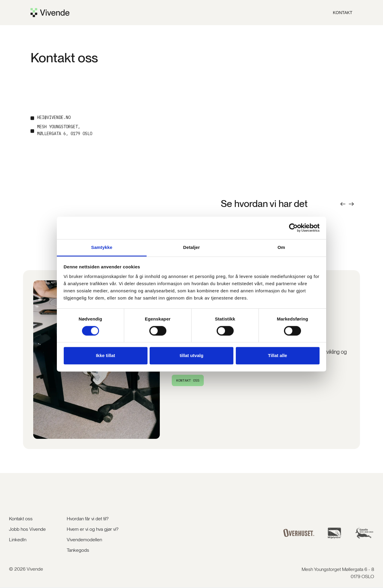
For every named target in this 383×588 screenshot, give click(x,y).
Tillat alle (278, 356)
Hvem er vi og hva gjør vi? (93, 529)
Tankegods (78, 550)
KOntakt (343, 13)
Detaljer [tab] (191, 247)
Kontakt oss (21, 519)
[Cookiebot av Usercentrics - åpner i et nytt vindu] (293, 228)
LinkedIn (18, 540)
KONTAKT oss (188, 380)
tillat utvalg (191, 356)
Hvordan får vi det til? (88, 519)
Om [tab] (281, 247)
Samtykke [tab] (102, 247)
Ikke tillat (105, 356)
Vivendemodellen (84, 540)
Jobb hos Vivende (27, 529)
